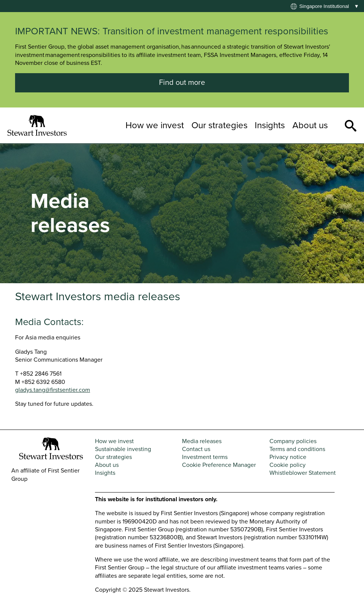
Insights (270, 125)
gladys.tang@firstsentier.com (53, 390)
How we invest (155, 125)
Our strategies (219, 125)
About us (310, 125)
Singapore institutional (324, 6)
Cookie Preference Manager (219, 465)
